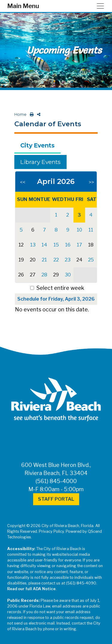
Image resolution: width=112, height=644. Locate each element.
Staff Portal (56, 499)
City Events (37, 145)
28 (44, 275)
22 (56, 260)
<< (23, 182)
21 (44, 260)
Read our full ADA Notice (31, 589)
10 (79, 230)
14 (44, 245)
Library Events (40, 162)
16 (68, 245)
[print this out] (31, 114)
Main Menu (23, 6)
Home (20, 114)
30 (68, 275)
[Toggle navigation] (102, 6)
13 (33, 245)
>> (91, 182)
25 (91, 260)
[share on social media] (37, 114)
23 (68, 260)
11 (91, 230)
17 (79, 245)
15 (56, 245)
